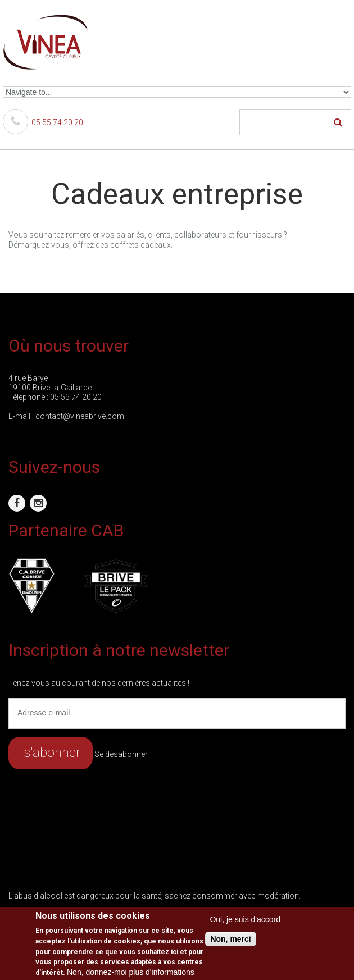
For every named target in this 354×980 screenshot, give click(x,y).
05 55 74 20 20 (43, 122)
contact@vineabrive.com (80, 416)
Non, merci (230, 939)
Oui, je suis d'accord (245, 919)
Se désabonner (121, 754)
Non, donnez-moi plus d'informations (131, 972)
